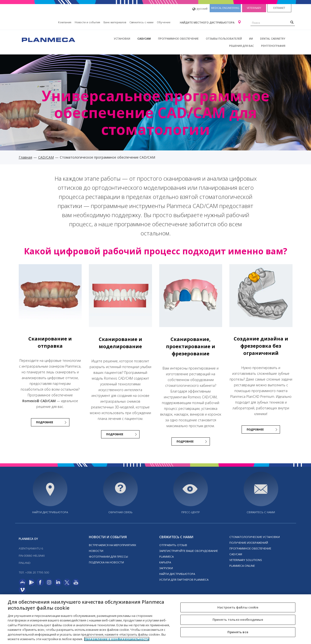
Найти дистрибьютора (50, 512)
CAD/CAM (144, 39)
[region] (155, 619)
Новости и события (87, 22)
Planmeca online (242, 566)
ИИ (251, 39)
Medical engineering (225, 8)
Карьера (165, 562)
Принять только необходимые (238, 620)
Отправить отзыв (173, 545)
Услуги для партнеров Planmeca (184, 580)
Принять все (238, 632)
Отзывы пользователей (224, 39)
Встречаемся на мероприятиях (113, 545)
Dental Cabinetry (273, 39)
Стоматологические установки (255, 537)
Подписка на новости (106, 562)
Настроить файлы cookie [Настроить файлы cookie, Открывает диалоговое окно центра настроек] (238, 607)
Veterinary (254, 8)
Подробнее (45, 422)
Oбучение (164, 22)
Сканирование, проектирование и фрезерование (191, 346)
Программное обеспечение (178, 39)
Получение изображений (249, 543)
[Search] (292, 22)
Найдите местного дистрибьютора (207, 22)
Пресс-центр (191, 512)
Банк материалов (115, 22)
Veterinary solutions (246, 560)
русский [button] (200, 9)
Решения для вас (241, 46)
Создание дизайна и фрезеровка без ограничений (261, 346)
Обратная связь (120, 512)
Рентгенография (273, 46)
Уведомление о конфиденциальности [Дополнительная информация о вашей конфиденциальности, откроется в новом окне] (117, 639)
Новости (96, 551)
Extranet (279, 8)
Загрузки (166, 568)
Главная (25, 157)
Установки (122, 39)
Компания (65, 22)
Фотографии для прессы (108, 557)
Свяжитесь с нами (141, 22)
